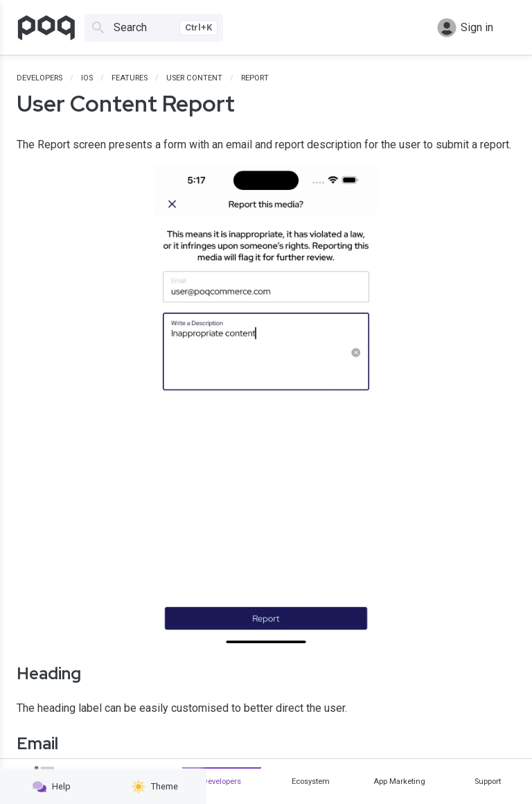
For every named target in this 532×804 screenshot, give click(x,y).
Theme (155, 787)
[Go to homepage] (46, 28)
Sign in (465, 28)
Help (52, 787)
